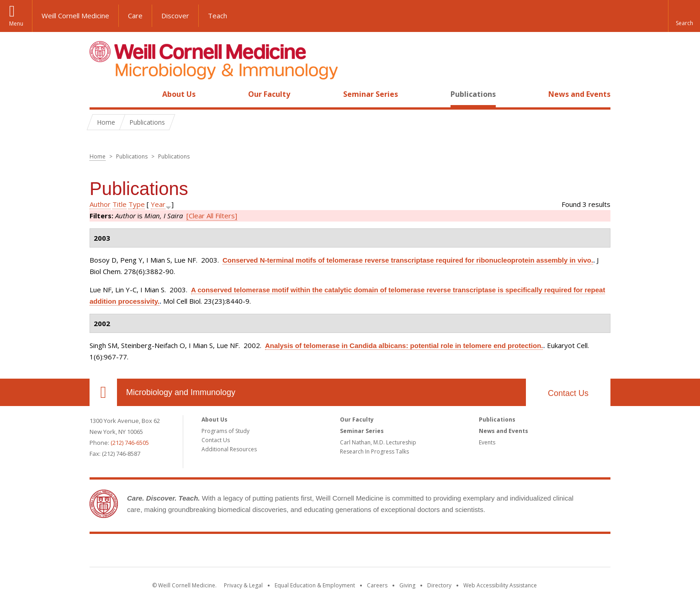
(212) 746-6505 (130, 443)
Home (100, 94)
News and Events (579, 94)
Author (100, 204)
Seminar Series (371, 94)
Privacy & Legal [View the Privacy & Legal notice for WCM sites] (243, 585)
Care (135, 16)
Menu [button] (16, 24)
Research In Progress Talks (374, 451)
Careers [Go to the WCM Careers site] (377, 585)
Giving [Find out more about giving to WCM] (407, 585)
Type (137, 204)
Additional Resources (229, 449)
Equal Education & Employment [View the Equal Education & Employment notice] (315, 585)
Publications (473, 94)
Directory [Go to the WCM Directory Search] (439, 585)
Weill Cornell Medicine (75, 16)
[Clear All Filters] (212, 216)
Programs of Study (225, 431)
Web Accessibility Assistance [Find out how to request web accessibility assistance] (500, 585)
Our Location (103, 392)
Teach (217, 16)
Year (158, 204)
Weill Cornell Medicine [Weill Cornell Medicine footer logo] (350, 552)
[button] (684, 16)
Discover (175, 16)
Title (119, 204)
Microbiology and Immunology (181, 392)
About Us (179, 94)
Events (487, 442)
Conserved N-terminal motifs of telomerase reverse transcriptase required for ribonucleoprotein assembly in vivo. (408, 260)
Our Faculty (269, 94)
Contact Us (568, 393)
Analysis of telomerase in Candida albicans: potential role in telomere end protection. (404, 346)
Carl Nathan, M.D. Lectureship (378, 442)
